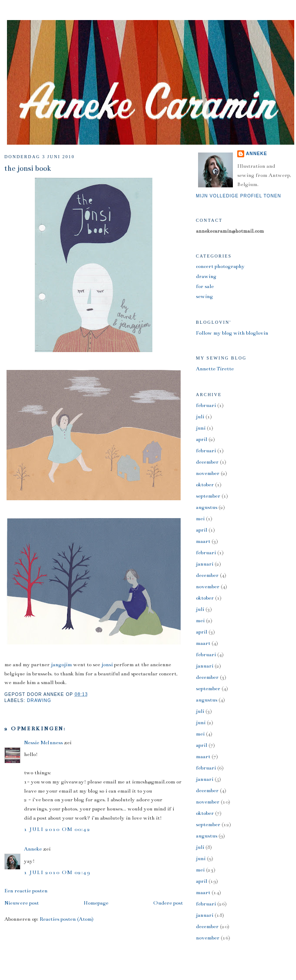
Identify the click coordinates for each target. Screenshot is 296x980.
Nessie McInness (43, 743)
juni (201, 428)
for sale (205, 286)
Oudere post (168, 903)
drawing (39, 700)
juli (200, 417)
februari (206, 405)
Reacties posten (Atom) (67, 919)
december (207, 462)
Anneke (33, 849)
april (202, 439)
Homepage (96, 903)
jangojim (61, 665)
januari (205, 564)
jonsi (107, 665)
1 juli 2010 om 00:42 (57, 829)
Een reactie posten (26, 891)
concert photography (220, 266)
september (208, 496)
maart (203, 541)
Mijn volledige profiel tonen (239, 196)
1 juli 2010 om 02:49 (57, 872)
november (208, 473)
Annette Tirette (215, 369)
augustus (207, 507)
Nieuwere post (22, 903)
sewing (204, 296)
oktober (205, 485)
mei (200, 519)
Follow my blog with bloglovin (232, 333)
